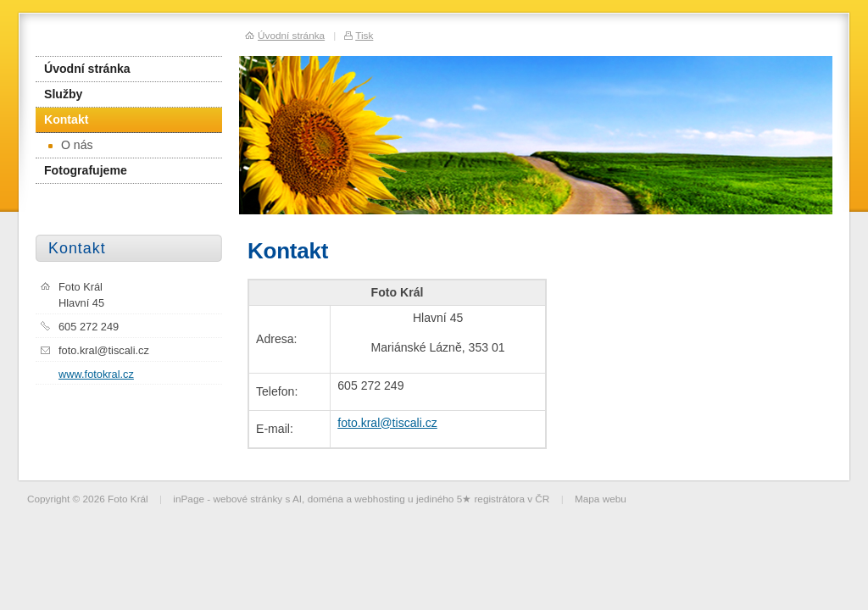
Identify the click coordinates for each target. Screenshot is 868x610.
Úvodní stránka (87, 69)
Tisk (364, 35)
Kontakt (66, 119)
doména (326, 499)
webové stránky (248, 499)
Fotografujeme (86, 170)
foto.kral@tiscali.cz (387, 423)
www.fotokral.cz (96, 374)
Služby (63, 94)
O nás (71, 145)
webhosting (380, 499)
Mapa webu (601, 499)
